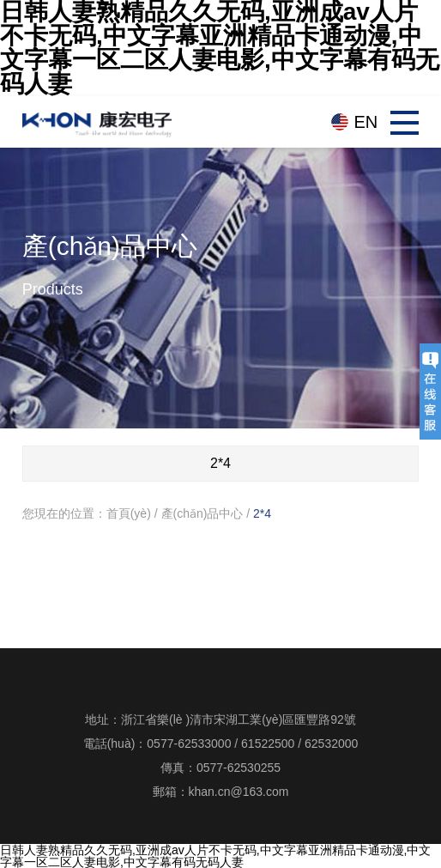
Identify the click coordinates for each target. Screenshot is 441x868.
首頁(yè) (129, 513)
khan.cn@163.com (239, 792)
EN (366, 122)
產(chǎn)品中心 (202, 513)
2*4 (262, 513)
